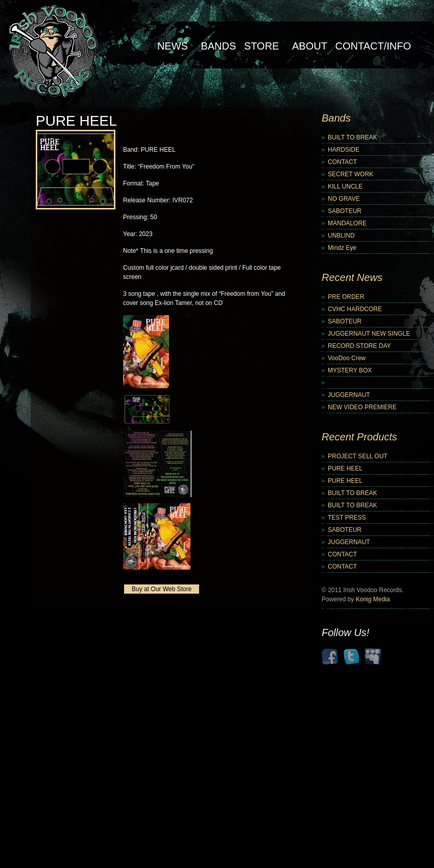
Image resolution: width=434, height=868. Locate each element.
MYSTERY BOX (350, 370)
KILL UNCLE (345, 186)
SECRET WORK (351, 174)
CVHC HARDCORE (355, 309)
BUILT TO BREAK (352, 137)
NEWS (173, 46)
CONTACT (342, 162)
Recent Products (359, 437)
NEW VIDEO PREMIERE (362, 407)
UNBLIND (341, 236)
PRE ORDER (346, 297)
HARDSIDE (344, 150)
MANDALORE (347, 223)
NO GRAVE (344, 199)
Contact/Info (373, 46)
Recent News (352, 277)
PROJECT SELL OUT (358, 456)
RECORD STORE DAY (359, 346)
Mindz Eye (342, 248)
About (310, 46)
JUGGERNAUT (349, 395)
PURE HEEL (345, 468)
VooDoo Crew (347, 358)
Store (262, 46)
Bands (218, 46)
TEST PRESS (347, 518)
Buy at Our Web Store (162, 589)
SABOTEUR (345, 211)
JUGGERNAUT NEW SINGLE (369, 334)
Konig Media (373, 599)
